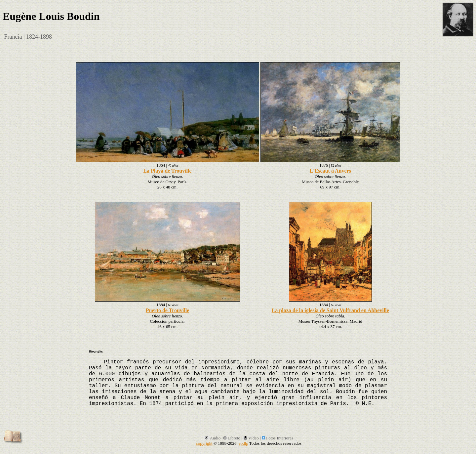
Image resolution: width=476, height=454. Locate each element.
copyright (204, 443)
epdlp (243, 443)
